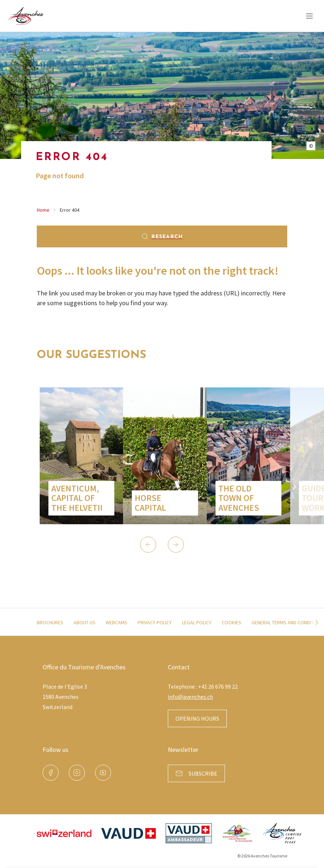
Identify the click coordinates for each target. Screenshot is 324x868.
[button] (148, 545)
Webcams (116, 622)
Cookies (232, 622)
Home (43, 210)
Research (162, 236)
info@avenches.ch (190, 697)
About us (84, 622)
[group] (81, 456)
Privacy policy (155, 622)
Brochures (50, 622)
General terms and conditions (288, 622)
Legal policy (197, 622)
